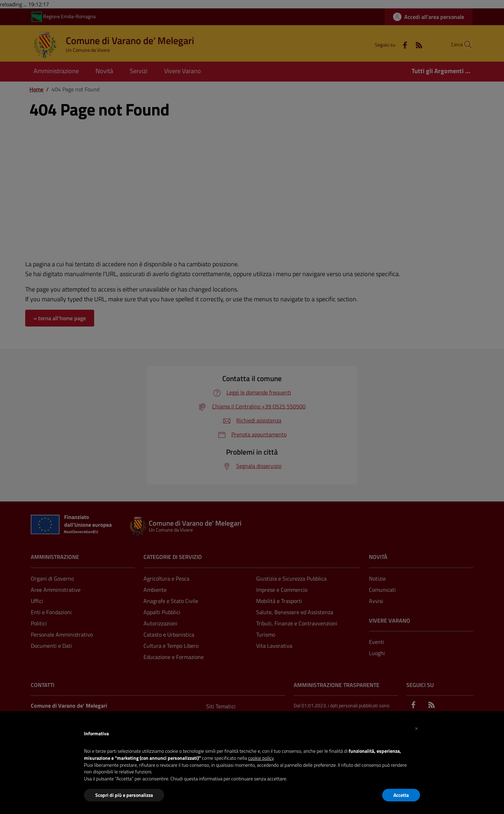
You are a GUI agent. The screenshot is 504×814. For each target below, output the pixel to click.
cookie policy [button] (261, 758)
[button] (416, 728)
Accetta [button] (401, 795)
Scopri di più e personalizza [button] (124, 795)
